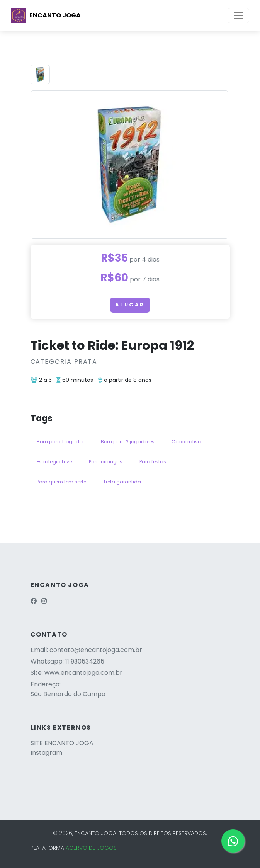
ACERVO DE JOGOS (91, 848)
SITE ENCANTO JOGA (62, 743)
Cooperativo (186, 442)
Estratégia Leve (54, 462)
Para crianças (106, 462)
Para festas (153, 462)
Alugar (130, 305)
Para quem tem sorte (61, 482)
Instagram (46, 753)
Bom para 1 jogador (60, 442)
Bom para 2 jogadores (128, 442)
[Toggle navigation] (238, 15)
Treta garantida (122, 482)
